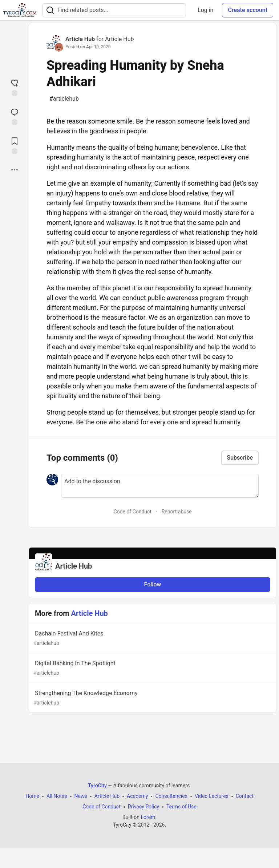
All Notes (57, 796)
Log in (205, 10)
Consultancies (171, 796)
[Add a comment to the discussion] (160, 486)
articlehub (64, 99)
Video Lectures (212, 796)
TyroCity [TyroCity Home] (97, 786)
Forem (148, 817)
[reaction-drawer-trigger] (15, 87)
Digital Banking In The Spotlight (152, 668)
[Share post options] (15, 170)
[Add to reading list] (15, 145)
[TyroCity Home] (20, 10)
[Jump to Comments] (15, 116)
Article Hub (80, 39)
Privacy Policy (143, 807)
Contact (245, 796)
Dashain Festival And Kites (152, 639)
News (81, 796)
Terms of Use (181, 807)
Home (32, 796)
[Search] (50, 10)
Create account (248, 10)
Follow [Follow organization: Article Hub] (153, 584)
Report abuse (177, 512)
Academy (137, 796)
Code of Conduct (132, 512)
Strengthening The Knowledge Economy (152, 698)
